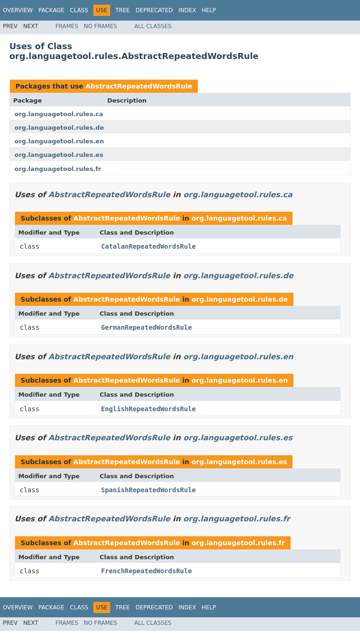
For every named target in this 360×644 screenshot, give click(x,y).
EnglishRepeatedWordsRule (149, 409)
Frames (67, 26)
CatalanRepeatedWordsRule (149, 246)
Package (51, 10)
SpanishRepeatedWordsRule (149, 490)
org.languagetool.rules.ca (59, 114)
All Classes (153, 26)
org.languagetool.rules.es (59, 155)
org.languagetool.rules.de (59, 128)
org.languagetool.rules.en (59, 141)
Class (79, 10)
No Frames (101, 26)
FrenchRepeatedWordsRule (147, 571)
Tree (123, 10)
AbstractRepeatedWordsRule (139, 86)
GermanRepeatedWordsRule (147, 327)
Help (209, 10)
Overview (18, 10)
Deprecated (154, 10)
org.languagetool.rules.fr (58, 169)
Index (187, 10)
